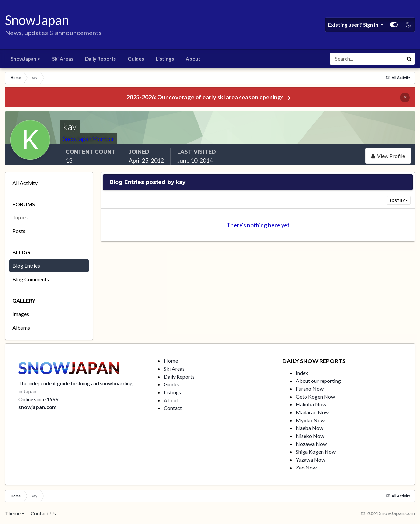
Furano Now (310, 389)
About (193, 59)
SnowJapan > (26, 59)
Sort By (399, 200)
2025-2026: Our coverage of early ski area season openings (205, 97)
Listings (165, 59)
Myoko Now (310, 420)
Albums (21, 327)
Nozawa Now (311, 444)
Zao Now (306, 467)
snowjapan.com (38, 407)
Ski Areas (63, 59)
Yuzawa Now (310, 459)
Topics (20, 217)
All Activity (25, 183)
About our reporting (318, 381)
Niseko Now (310, 436)
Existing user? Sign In (356, 25)
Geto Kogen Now (315, 396)
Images (21, 314)
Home (171, 361)
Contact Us (43, 513)
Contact (173, 408)
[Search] (367, 59)
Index (302, 373)
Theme (15, 513)
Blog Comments (31, 279)
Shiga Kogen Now (316, 452)
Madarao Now (312, 412)
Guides (136, 59)
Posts (19, 231)
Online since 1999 (38, 399)
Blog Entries (26, 265)
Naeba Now (309, 428)
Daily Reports (100, 59)
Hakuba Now (311, 404)
